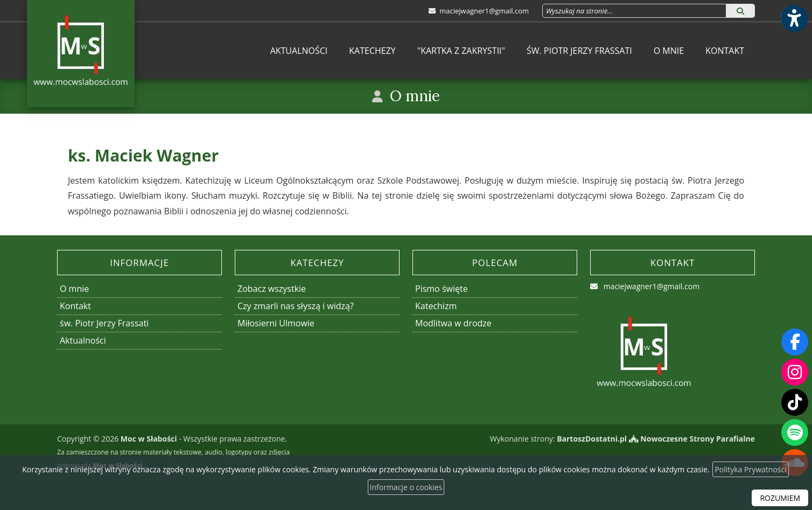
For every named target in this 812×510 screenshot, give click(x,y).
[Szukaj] (740, 11)
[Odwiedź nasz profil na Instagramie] (795, 372)
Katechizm (436, 306)
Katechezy (372, 51)
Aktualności (299, 51)
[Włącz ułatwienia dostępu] (794, 18)
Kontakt (725, 51)
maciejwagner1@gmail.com (483, 11)
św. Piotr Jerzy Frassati (579, 51)
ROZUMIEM (780, 498)
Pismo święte (442, 289)
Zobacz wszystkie (272, 289)
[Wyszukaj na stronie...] (634, 11)
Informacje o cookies (406, 487)
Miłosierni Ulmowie (276, 323)
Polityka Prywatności (750, 469)
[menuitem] (299, 51)
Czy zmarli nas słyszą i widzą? (296, 306)
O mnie (669, 51)
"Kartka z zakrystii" (461, 51)
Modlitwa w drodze (453, 323)
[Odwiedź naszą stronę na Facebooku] (795, 342)
